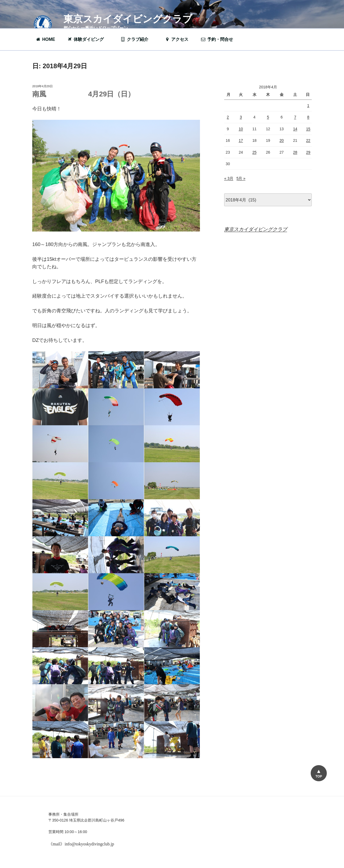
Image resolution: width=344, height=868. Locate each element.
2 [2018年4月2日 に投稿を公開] (228, 117)
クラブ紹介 (137, 39)
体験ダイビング (88, 39)
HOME (45, 39)
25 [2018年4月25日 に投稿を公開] (255, 152)
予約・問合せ (220, 39)
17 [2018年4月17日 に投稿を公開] (241, 140)
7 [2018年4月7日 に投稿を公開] (295, 117)
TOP (319, 776)
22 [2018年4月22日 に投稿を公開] (308, 140)
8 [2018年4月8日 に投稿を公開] (308, 117)
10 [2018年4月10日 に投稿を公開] (241, 129)
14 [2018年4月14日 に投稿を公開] (295, 129)
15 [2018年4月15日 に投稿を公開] (308, 129)
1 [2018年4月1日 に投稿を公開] (308, 106)
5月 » (241, 178)
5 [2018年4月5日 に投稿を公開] (268, 117)
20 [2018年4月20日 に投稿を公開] (282, 140)
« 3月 (229, 178)
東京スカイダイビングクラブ (128, 19)
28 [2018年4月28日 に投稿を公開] (295, 152)
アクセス (176, 39)
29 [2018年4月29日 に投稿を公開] (308, 152)
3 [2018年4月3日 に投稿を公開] (241, 117)
